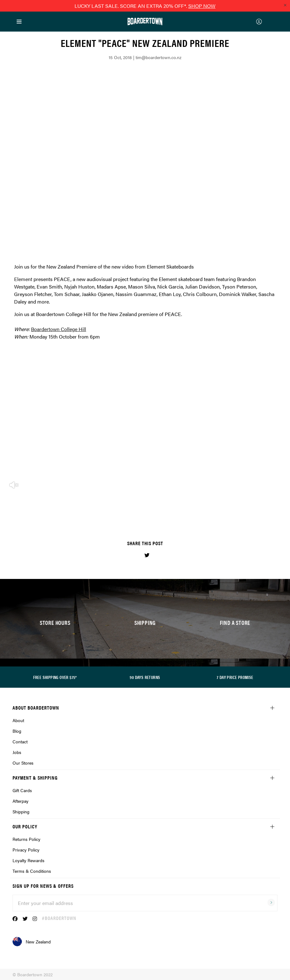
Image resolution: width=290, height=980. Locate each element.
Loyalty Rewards (28, 860)
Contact (20, 741)
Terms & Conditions (32, 871)
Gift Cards (22, 790)
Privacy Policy (26, 850)
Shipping (21, 812)
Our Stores (23, 763)
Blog (17, 731)
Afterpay (21, 801)
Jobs (17, 752)
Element (23, 279)
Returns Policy (26, 839)
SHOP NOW (202, 6)
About (18, 720)
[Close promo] (285, 5)
